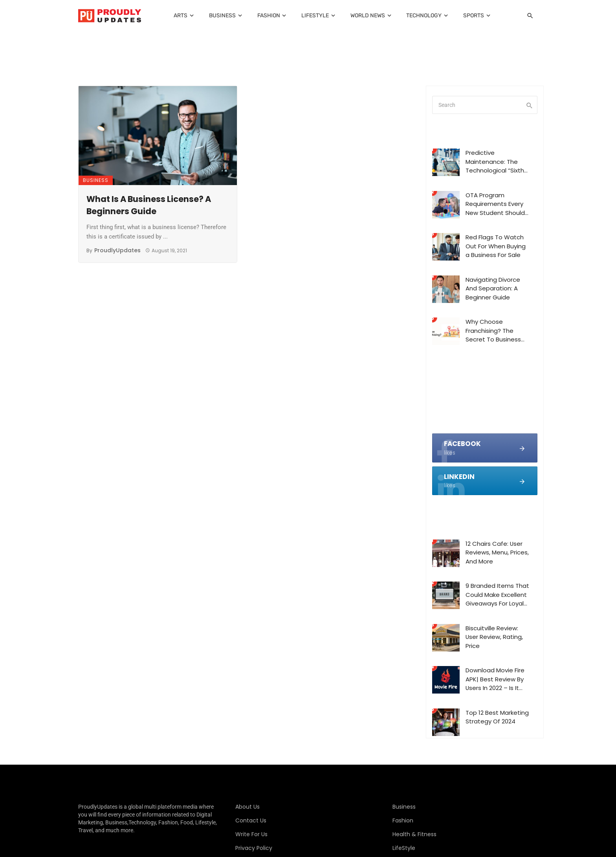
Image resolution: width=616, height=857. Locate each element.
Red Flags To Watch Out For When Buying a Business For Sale (496, 246)
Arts (181, 16)
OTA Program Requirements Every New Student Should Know (495, 204)
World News (368, 16)
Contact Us (251, 820)
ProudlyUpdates (117, 250)
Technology (424, 16)
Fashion (269, 16)
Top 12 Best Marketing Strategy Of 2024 (497, 717)
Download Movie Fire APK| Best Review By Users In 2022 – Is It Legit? (495, 679)
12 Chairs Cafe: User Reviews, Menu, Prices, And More (497, 552)
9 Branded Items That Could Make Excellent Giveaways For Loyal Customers (497, 595)
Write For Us (251, 834)
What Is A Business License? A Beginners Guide (149, 205)
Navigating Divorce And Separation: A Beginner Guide (493, 288)
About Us (247, 807)
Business (222, 16)
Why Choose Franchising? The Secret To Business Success (493, 331)
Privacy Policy (254, 848)
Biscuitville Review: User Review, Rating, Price (494, 637)
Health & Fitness (414, 834)
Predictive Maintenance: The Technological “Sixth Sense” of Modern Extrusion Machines (495, 162)
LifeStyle (315, 16)
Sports (474, 16)
